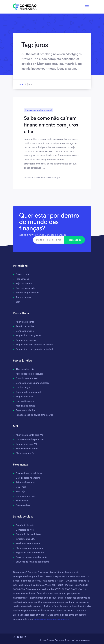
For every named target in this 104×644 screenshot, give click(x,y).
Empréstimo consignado (28, 336)
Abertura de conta (25, 322)
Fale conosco (23, 279)
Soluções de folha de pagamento (33, 562)
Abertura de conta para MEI (30, 435)
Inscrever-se (75, 240)
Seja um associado (25, 288)
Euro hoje (21, 492)
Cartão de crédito (25, 331)
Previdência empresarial (28, 544)
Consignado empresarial (29, 392)
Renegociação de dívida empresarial (35, 415)
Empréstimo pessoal (26, 340)
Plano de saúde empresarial (30, 548)
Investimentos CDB (26, 539)
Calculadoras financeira (28, 478)
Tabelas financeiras (26, 482)
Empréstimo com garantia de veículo (35, 345)
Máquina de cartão (26, 406)
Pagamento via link (26, 410)
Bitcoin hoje (22, 501)
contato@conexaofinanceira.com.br (52, 619)
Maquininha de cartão (27, 449)
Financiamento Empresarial (39, 110)
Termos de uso (23, 297)
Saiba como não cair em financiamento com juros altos (51, 125)
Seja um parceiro (25, 284)
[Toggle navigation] (87, 7)
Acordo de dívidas (25, 326)
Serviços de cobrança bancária (32, 557)
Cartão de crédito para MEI (30, 440)
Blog (18, 302)
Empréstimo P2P (24, 397)
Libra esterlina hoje (26, 496)
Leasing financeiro (25, 401)
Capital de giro (24, 388)
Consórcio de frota (26, 530)
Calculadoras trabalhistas (29, 473)
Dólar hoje (21, 487)
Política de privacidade (28, 293)
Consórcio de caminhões (29, 534)
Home (20, 84)
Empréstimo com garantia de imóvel (35, 349)
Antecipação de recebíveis (30, 374)
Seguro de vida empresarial (30, 553)
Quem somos (23, 274)
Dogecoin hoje (23, 505)
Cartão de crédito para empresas (33, 383)
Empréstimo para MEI (27, 444)
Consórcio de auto (25, 525)
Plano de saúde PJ (25, 453)
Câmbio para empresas (28, 378)
